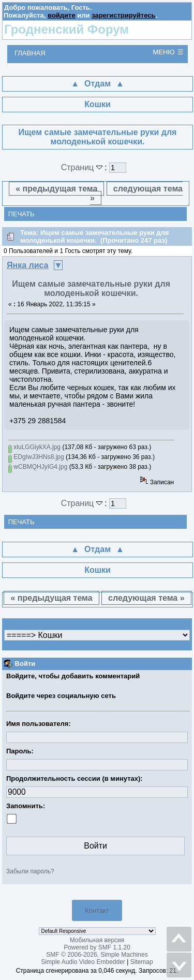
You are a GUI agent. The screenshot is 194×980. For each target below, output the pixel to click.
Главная (30, 53)
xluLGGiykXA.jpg (34, 447)
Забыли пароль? (30, 871)
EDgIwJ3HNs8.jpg (36, 457)
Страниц (83, 167)
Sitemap (142, 962)
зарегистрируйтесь (123, 15)
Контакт (97, 910)
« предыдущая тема (56, 189)
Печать (21, 214)
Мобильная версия (97, 940)
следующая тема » (136, 193)
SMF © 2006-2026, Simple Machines (97, 955)
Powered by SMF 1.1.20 (97, 947)
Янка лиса (28, 265)
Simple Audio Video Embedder (83, 962)
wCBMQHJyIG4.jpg (38, 467)
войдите (62, 15)
